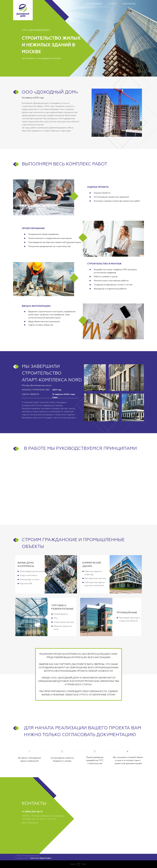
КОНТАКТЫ (129, 4)
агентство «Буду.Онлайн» (41, 858)
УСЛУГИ (113, 4)
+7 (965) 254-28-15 (32, 812)
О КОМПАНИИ (94, 4)
